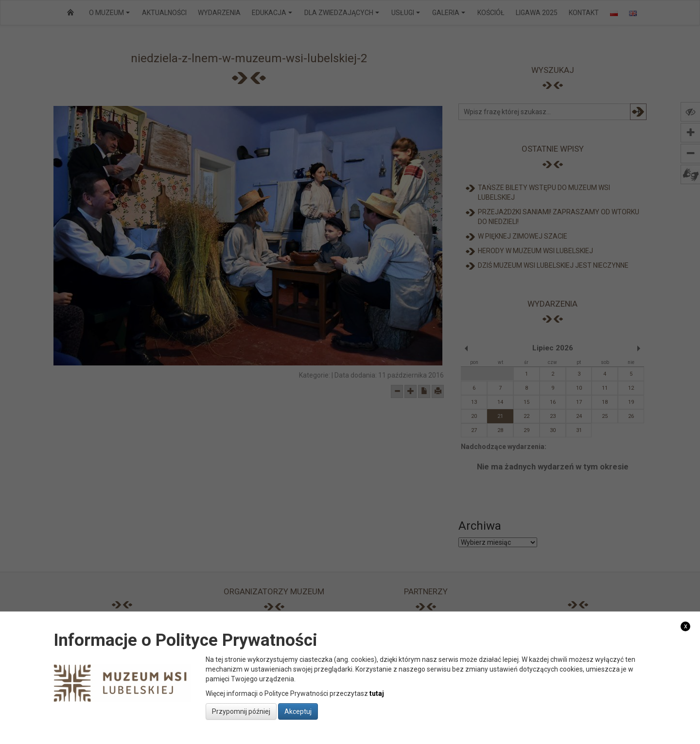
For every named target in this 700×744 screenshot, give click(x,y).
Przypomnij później (241, 711)
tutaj (377, 693)
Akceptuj (298, 711)
